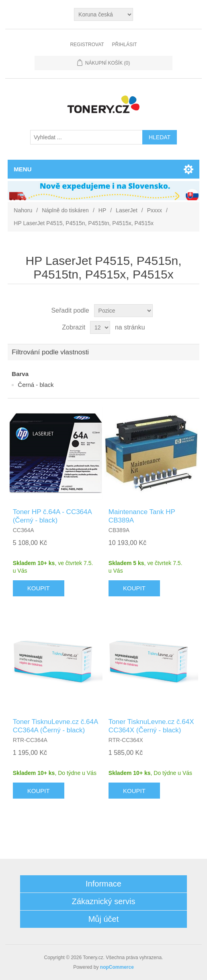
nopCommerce (117, 967)
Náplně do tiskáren (65, 210)
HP (102, 210)
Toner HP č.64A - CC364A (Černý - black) (52, 516)
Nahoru (23, 210)
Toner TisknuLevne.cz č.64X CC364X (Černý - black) (151, 726)
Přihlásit (125, 45)
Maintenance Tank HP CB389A (142, 516)
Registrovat (87, 45)
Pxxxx (155, 210)
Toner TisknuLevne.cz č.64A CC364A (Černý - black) (55, 726)
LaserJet (127, 210)
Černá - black (36, 385)
